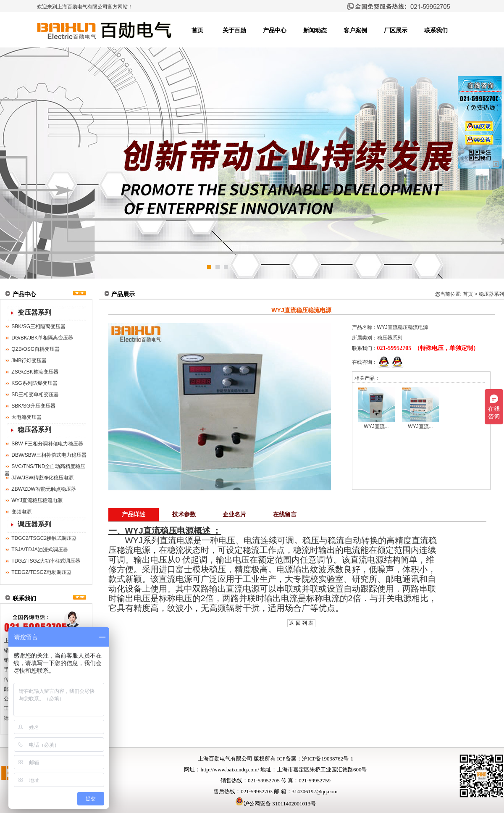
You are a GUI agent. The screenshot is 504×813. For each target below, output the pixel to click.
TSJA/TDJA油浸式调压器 (40, 550)
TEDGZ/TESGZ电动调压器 (42, 572)
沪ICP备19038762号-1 (328, 759)
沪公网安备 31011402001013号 (276, 804)
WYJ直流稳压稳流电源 (37, 500)
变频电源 (21, 512)
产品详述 (134, 514)
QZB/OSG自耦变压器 (35, 349)
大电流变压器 (26, 417)
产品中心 (275, 30)
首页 (197, 30)
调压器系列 (34, 524)
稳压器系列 (34, 430)
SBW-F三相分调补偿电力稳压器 (47, 444)
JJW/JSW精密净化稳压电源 (42, 478)
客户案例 (355, 30)
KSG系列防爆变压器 (34, 383)
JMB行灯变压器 (29, 360)
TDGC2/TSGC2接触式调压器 (44, 538)
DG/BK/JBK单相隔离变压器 (42, 338)
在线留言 (285, 514)
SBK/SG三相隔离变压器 (38, 326)
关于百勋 (234, 30)
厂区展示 (396, 30)
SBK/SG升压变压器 (33, 406)
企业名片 (234, 514)
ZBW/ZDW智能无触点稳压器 (43, 489)
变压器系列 (34, 312)
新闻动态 (315, 30)
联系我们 (436, 30)
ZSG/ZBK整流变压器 (35, 372)
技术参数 (184, 514)
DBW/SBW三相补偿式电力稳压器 (49, 455)
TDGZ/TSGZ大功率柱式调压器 (46, 561)
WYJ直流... (376, 426)
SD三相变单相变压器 (35, 395)
